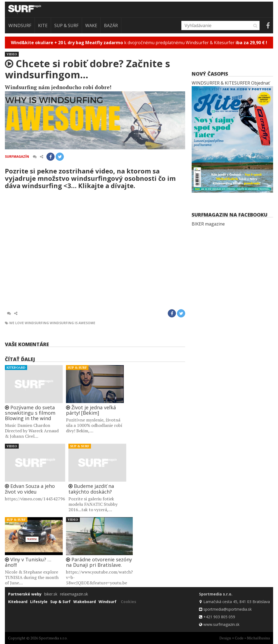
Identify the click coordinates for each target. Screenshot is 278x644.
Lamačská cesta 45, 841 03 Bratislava (237, 602)
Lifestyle (39, 602)
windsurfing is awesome (72, 323)
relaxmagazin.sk (74, 594)
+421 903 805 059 (219, 617)
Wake (91, 25)
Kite (43, 25)
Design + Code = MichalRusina (245, 638)
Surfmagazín (17, 157)
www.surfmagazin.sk (221, 624)
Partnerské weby (25, 594)
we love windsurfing (29, 323)
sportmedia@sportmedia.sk (228, 609)
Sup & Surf (66, 25)
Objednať (260, 83)
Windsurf (20, 25)
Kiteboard (16, 367)
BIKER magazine (208, 224)
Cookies (129, 602)
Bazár (111, 25)
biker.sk (51, 594)
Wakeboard (85, 602)
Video (12, 54)
